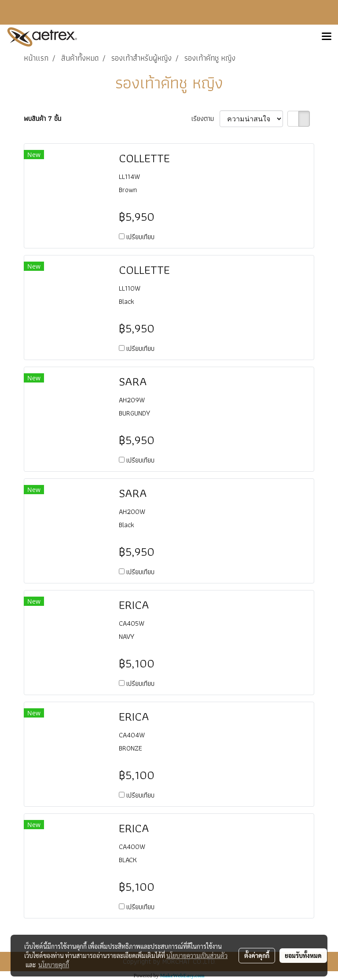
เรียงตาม (206, 119)
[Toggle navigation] (327, 37)
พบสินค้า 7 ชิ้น (42, 119)
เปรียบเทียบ (140, 237)
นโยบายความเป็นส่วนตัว (197, 955)
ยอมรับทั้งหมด (303, 955)
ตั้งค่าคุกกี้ (257, 955)
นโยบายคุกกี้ (54, 965)
